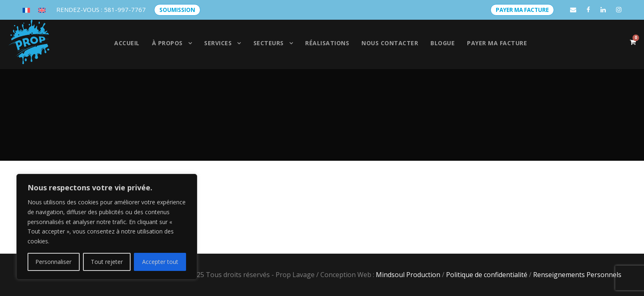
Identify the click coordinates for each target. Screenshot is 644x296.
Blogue (443, 43)
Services (218, 43)
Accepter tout (160, 262)
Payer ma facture (497, 43)
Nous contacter (390, 43)
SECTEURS (269, 43)
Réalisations (327, 43)
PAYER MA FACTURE (522, 10)
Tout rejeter (107, 262)
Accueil (127, 43)
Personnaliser (53, 262)
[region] (107, 227)
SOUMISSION (177, 10)
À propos (167, 43)
